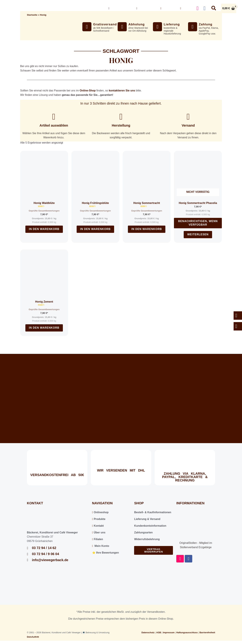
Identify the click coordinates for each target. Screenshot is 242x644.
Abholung (137, 24)
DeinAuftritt (33, 637)
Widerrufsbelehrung (147, 539)
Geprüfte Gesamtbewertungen (44, 211)
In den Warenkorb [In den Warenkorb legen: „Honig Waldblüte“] (44, 229)
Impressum (169, 632)
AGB (159, 632)
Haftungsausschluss (187, 632)
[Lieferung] (157, 27)
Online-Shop (88, 91)
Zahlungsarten (143, 532)
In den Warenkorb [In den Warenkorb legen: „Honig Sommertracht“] (147, 229)
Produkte (99, 519)
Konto (186, 8)
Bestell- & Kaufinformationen (153, 512)
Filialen (98, 539)
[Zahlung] (193, 27)
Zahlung (206, 24)
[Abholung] (122, 27)
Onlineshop (120, 8)
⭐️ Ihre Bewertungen (106, 553)
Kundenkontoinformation (150, 526)
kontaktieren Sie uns (122, 91)
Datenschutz (148, 632)
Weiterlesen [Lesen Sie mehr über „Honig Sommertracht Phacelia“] (198, 234)
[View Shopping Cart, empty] (229, 8)
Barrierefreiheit (207, 632)
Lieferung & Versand (147, 519)
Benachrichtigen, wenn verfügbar (198, 223)
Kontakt (168, 8)
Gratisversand (105, 24)
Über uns (146, 8)
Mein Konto (101, 546)
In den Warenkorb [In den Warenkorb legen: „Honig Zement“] (44, 328)
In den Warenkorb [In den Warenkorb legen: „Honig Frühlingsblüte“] (95, 229)
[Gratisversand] (87, 27)
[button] (130, 8)
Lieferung (172, 24)
